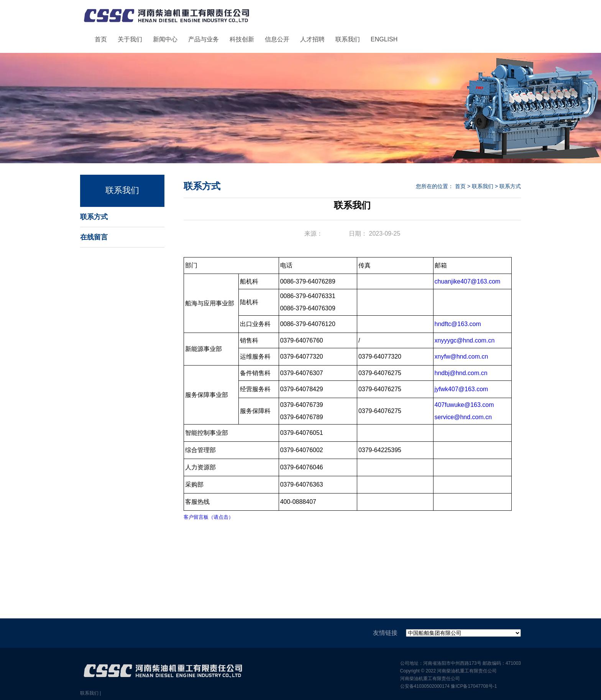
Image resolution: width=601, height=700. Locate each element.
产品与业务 (204, 39)
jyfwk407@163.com (461, 389)
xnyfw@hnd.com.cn (461, 357)
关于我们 (130, 39)
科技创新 (242, 39)
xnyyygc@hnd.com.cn (465, 340)
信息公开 (277, 39)
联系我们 (348, 39)
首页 (101, 39)
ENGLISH (384, 39)
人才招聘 (312, 39)
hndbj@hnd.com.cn (461, 373)
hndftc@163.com (458, 324)
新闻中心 (165, 39)
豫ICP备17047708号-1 (474, 686)
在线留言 (94, 237)
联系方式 (94, 217)
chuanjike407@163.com (468, 281)
